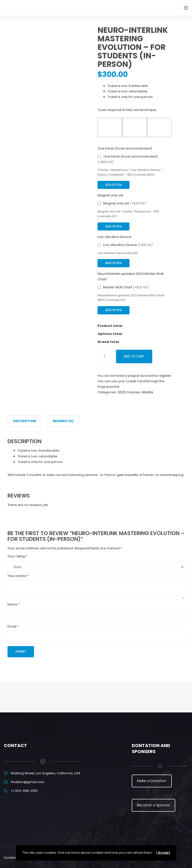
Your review (18, 576)
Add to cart (134, 356)
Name (14, 604)
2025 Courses (129, 392)
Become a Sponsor (153, 805)
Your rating (17, 556)
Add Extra (113, 185)
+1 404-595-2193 (24, 791)
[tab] (24, 421)
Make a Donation (152, 781)
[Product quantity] (106, 356)
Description (24, 421)
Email (13, 626)
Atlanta (147, 392)
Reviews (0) (63, 421)
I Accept (163, 853)
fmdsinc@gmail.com (28, 782)
